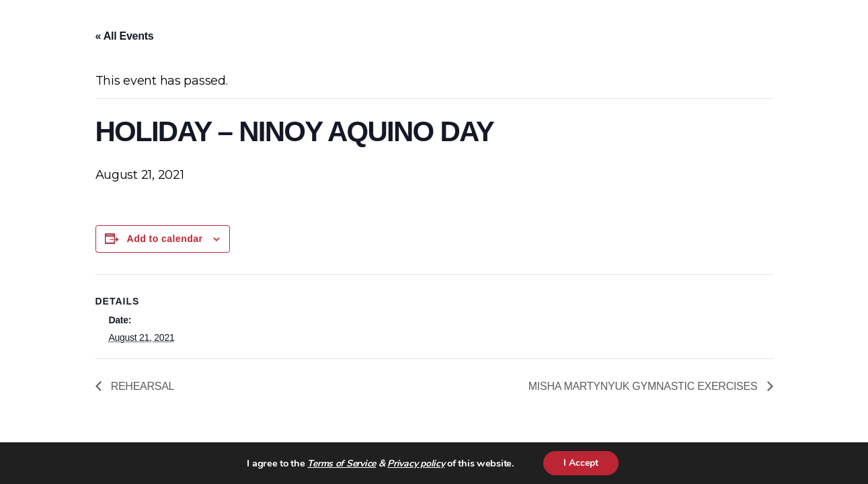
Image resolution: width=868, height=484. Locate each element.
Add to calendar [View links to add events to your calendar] (165, 239)
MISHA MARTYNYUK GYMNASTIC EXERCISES (644, 386)
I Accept (581, 463)
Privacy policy (416, 463)
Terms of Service (342, 463)
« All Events (125, 36)
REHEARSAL (142, 386)
